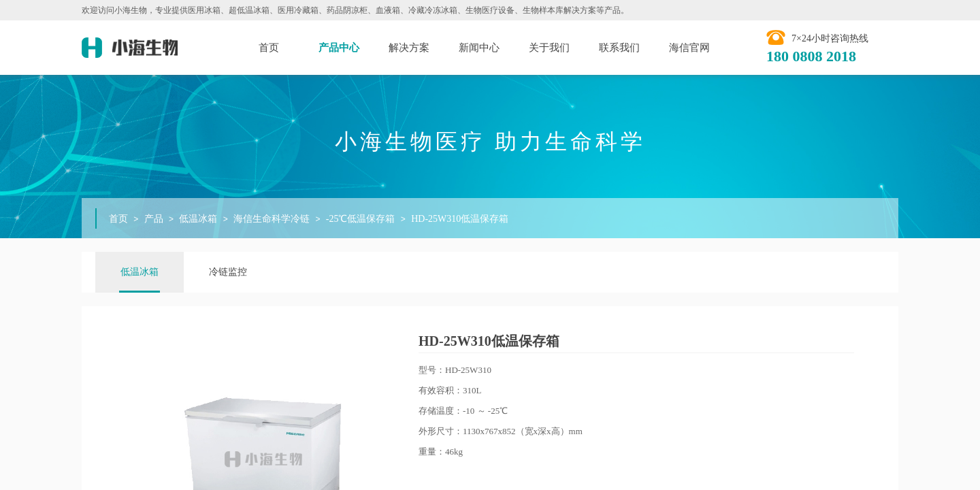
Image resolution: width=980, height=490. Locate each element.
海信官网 (689, 48)
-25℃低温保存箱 (361, 219)
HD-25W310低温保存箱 (460, 219)
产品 (154, 219)
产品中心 (339, 48)
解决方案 (409, 48)
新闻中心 (479, 48)
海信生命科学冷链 (272, 219)
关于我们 (549, 48)
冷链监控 (228, 272)
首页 (269, 48)
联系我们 (619, 48)
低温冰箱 (198, 219)
